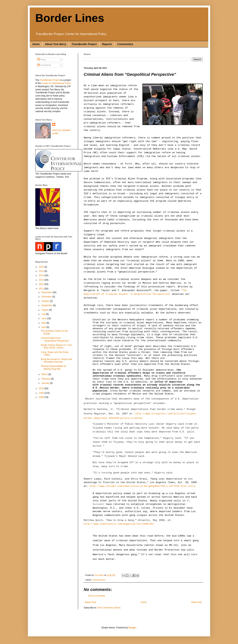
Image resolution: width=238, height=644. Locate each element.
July (44, 314)
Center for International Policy (56, 83)
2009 (42, 393)
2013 (42, 280)
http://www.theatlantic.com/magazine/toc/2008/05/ (119, 524)
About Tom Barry (56, 44)
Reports (107, 44)
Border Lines (70, 18)
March (45, 374)
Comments (44, 65)
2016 (42, 267)
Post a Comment (97, 596)
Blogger (132, 628)
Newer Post (90, 602)
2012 (42, 284)
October (46, 301)
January (46, 383)
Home (36, 44)
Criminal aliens (99, 580)
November (47, 297)
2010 (42, 388)
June (44, 318)
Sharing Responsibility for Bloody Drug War (54, 367)
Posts (42, 60)
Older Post (196, 602)
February (46, 379)
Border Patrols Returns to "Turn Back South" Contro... (56, 346)
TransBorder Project (84, 44)
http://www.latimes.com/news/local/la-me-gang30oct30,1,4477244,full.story (143, 486)
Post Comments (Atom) (109, 608)
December (47, 292)
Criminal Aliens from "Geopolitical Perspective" (55, 339)
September (47, 305)
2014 (42, 275)
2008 (42, 397)
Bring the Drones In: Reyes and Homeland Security (56, 361)
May (44, 323)
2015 (42, 271)
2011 (42, 289)
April (44, 327)
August (45, 310)
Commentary (125, 44)
